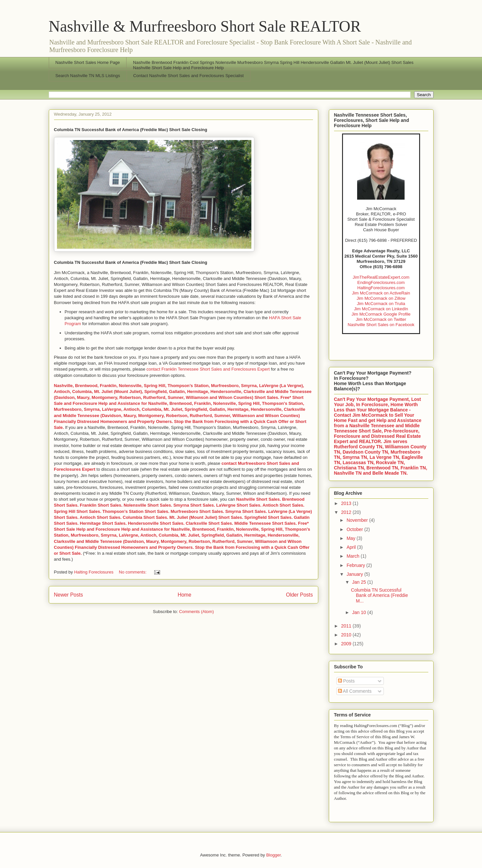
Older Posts (299, 595)
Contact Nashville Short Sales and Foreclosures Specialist (188, 76)
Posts (346, 681)
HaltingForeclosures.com (381, 288)
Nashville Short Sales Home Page (88, 62)
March (354, 556)
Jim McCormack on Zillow (381, 298)
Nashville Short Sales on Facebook (381, 325)
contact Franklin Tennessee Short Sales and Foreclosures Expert (208, 369)
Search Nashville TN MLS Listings (88, 76)
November (358, 520)
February (356, 565)
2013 (347, 503)
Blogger (273, 855)
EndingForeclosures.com (381, 282)
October (355, 529)
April (352, 547)
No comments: (133, 572)
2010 (347, 635)
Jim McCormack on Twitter (381, 319)
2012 (347, 512)
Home (184, 595)
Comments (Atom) (197, 612)
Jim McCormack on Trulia (381, 304)
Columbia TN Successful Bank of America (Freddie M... (379, 596)
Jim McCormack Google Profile (381, 314)
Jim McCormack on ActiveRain (381, 293)
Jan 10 (360, 612)
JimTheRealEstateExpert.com (381, 277)
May (352, 538)
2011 (347, 626)
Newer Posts (69, 595)
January (355, 574)
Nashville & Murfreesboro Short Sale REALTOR (205, 26)
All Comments (355, 691)
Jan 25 (360, 582)
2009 (347, 644)
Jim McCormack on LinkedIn (381, 309)
